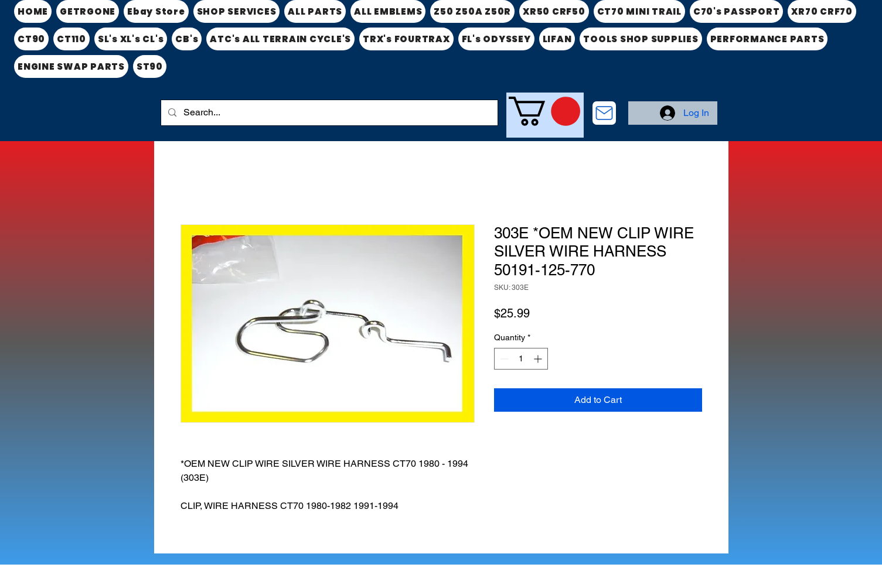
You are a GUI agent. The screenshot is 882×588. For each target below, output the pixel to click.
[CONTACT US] (604, 113)
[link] (544, 111)
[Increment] (539, 359)
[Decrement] (503, 359)
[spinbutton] (521, 359)
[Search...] (328, 113)
